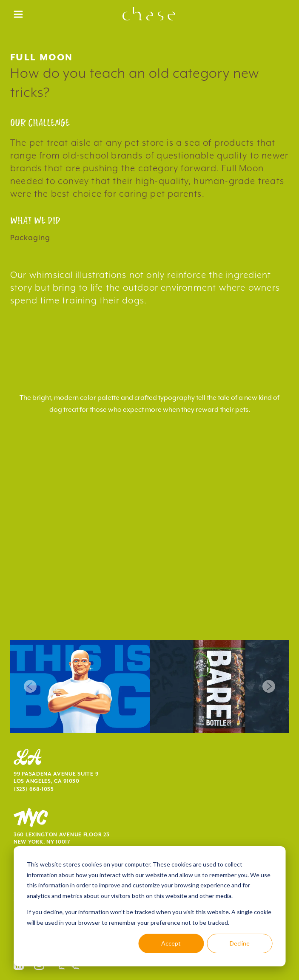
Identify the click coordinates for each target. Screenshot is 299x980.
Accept (171, 943)
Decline (240, 943)
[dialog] (149, 906)
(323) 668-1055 (34, 789)
